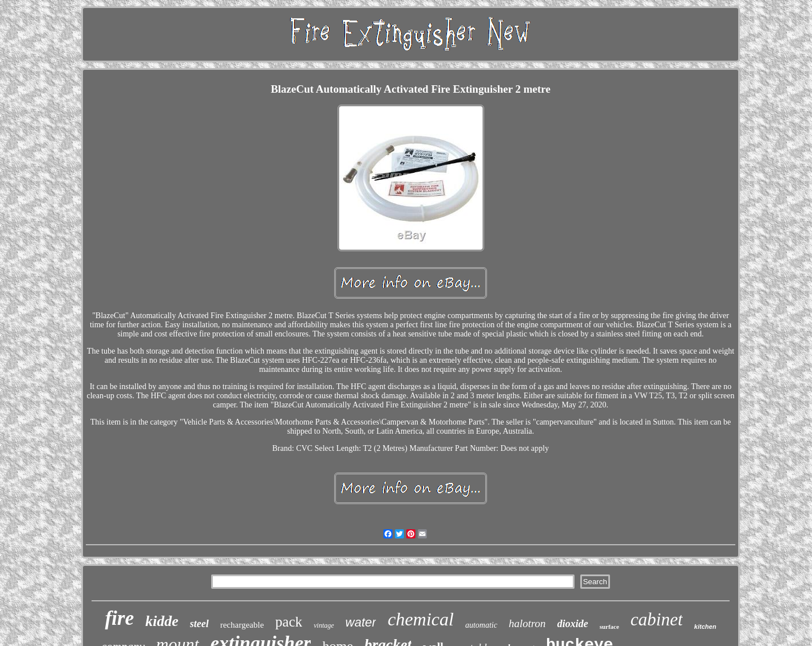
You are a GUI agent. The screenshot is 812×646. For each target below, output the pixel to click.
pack (289, 622)
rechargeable (242, 625)
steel (199, 624)
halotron (527, 623)
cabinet (657, 619)
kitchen (705, 627)
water (361, 622)
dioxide (573, 624)
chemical (421, 619)
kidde (162, 621)
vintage (324, 625)
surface (609, 627)
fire (119, 618)
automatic (481, 625)
